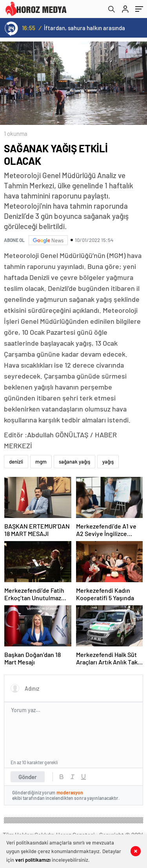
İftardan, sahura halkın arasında (84, 28)
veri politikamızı (33, 860)
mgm (41, 462)
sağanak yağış (74, 462)
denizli (16, 462)
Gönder (28, 777)
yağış (108, 462)
